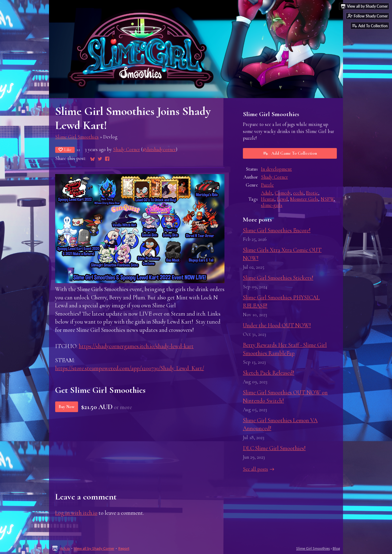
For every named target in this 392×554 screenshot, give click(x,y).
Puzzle (267, 185)
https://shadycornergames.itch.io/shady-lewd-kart (136, 346)
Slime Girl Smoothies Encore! (277, 230)
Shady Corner (126, 150)
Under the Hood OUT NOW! (277, 325)
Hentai (268, 199)
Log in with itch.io (76, 513)
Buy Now (67, 407)
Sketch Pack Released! (269, 373)
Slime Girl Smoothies (77, 137)
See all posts (255, 469)
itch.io (65, 548)
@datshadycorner (159, 150)
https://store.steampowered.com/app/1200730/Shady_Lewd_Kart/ (130, 368)
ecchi (298, 193)
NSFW (327, 199)
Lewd (282, 199)
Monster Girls (304, 199)
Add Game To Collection (290, 153)
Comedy (283, 193)
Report (124, 548)
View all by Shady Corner (94, 548)
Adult (267, 193)
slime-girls (272, 205)
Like (65, 150)
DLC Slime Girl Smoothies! (274, 448)
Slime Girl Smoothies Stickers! (278, 278)
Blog (336, 548)
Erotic (312, 193)
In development (276, 169)
